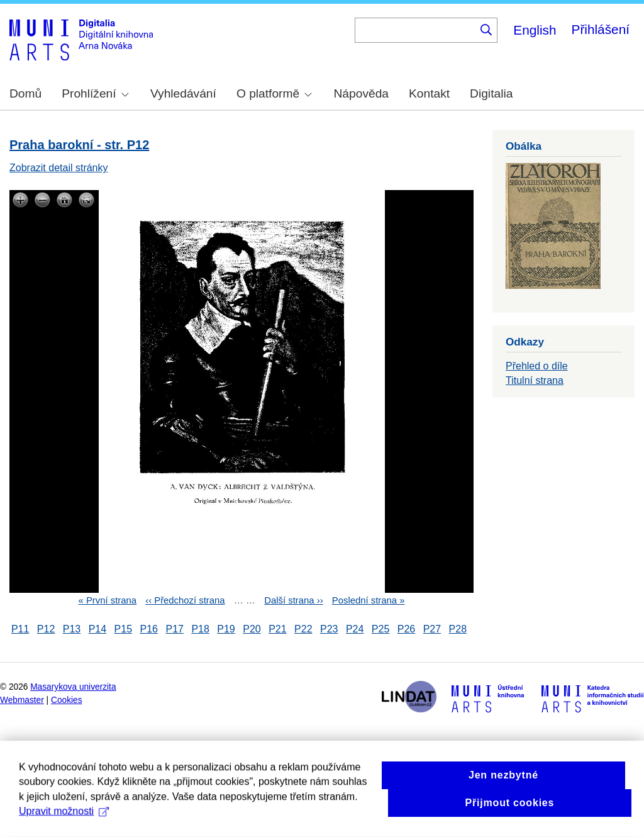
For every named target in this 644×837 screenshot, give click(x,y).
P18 (200, 629)
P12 (46, 629)
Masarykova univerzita (73, 687)
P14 (97, 629)
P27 (432, 629)
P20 (252, 629)
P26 (406, 629)
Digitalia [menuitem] (491, 93)
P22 (303, 629)
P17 (174, 629)
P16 (149, 629)
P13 (72, 629)
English (535, 30)
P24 (355, 629)
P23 (329, 629)
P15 (123, 629)
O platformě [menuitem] (274, 93)
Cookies (67, 700)
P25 (380, 629)
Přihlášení (601, 29)
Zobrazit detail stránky (59, 168)
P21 (277, 629)
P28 (458, 629)
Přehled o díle (537, 366)
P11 (20, 629)
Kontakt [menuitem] (429, 93)
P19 (226, 629)
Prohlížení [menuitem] (95, 93)
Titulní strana (535, 380)
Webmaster (22, 700)
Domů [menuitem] (25, 93)
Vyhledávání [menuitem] (183, 93)
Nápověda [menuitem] (361, 93)
